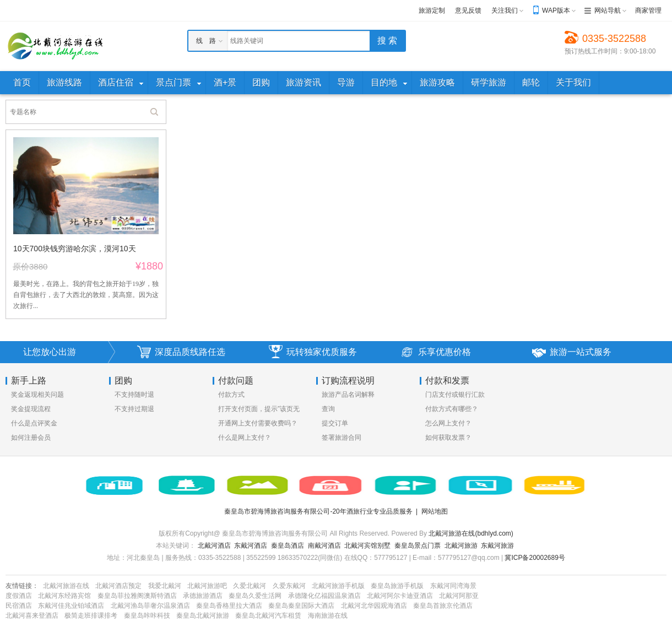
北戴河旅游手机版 (338, 586)
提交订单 (335, 423)
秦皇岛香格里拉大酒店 (229, 606)
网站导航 (608, 10)
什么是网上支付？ (245, 438)
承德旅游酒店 (203, 596)
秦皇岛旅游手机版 (397, 586)
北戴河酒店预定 (118, 586)
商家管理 (648, 10)
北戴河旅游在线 (66, 586)
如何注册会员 (31, 438)
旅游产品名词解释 (348, 395)
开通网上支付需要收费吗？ (258, 423)
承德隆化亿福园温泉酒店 (324, 596)
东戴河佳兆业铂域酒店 (71, 606)
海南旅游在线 (328, 616)
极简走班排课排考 (91, 616)
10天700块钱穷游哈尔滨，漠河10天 (75, 249)
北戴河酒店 (214, 546)
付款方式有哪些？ (452, 409)
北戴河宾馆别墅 (367, 546)
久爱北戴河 (250, 586)
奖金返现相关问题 (37, 395)
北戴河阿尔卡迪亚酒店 (400, 596)
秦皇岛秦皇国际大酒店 (301, 606)
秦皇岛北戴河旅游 (203, 616)
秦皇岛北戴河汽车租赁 (268, 616)
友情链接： (22, 586)
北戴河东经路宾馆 (64, 596)
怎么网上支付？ (448, 423)
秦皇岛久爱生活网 (255, 596)
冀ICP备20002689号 (535, 558)
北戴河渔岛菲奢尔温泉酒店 (150, 606)
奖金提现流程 (31, 409)
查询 (328, 409)
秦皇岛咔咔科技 (147, 616)
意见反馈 (468, 10)
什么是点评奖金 (34, 423)
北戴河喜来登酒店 (32, 616)
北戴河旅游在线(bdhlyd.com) (471, 533)
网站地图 (435, 511)
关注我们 (505, 10)
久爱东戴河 (289, 586)
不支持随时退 (134, 395)
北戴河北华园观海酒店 (374, 606)
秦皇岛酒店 (288, 546)
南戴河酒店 (324, 546)
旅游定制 (432, 10)
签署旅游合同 (342, 438)
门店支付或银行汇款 (455, 395)
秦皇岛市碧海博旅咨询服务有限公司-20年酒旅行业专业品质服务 (318, 511)
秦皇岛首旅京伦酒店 (443, 606)
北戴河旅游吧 (207, 586)
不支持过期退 (134, 409)
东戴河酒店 (251, 546)
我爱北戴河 (165, 586)
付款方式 (231, 395)
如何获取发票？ (448, 438)
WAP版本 (556, 10)
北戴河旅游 (461, 546)
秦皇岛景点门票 (418, 546)
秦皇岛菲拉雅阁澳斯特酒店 (137, 596)
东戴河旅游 (497, 546)
